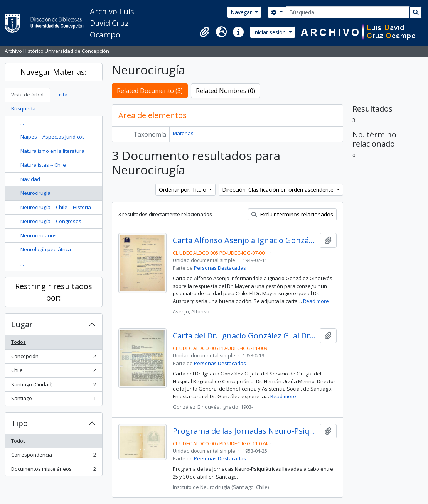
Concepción (53, 358)
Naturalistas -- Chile (43, 165)
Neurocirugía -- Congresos (51, 221)
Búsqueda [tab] (23, 108)
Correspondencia (53, 456)
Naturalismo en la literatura (52, 151)
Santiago (53, 400)
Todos (19, 342)
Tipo (19, 423)
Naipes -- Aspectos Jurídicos (53, 137)
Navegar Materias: (54, 72)
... (22, 123)
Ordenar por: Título (183, 190)
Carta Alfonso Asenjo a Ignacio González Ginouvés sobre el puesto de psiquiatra (245, 240)
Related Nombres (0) (226, 91)
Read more (316, 301)
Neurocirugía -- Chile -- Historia (56, 207)
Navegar (242, 12)
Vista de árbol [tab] (27, 95)
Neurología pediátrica (46, 249)
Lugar (22, 324)
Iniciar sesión (270, 32)
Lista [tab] (62, 95)
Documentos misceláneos (53, 471)
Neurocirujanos (39, 235)
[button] (204, 32)
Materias (183, 133)
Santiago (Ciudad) (53, 386)
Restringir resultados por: (54, 292)
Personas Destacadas (220, 268)
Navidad (30, 179)
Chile (53, 372)
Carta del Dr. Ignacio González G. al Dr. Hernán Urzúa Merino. (245, 336)
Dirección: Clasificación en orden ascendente (279, 190)
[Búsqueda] (348, 12)
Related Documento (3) (150, 91)
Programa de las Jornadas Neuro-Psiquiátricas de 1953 (245, 431)
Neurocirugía (35, 193)
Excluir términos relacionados (292, 214)
